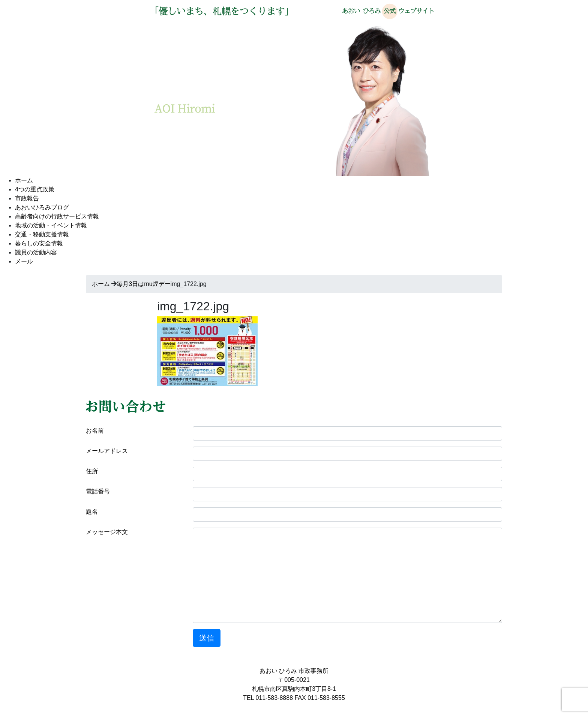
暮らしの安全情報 (39, 243)
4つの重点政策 (35, 189)
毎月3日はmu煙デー (143, 284)
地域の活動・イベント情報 (51, 225)
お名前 (95, 431)
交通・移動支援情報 (42, 234)
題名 (92, 512)
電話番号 (98, 491)
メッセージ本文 (107, 532)
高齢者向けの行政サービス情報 (57, 216)
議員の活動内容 (36, 252)
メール (24, 261)
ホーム (24, 180)
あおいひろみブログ (42, 207)
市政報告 (27, 198)
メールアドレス (107, 451)
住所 (92, 471)
